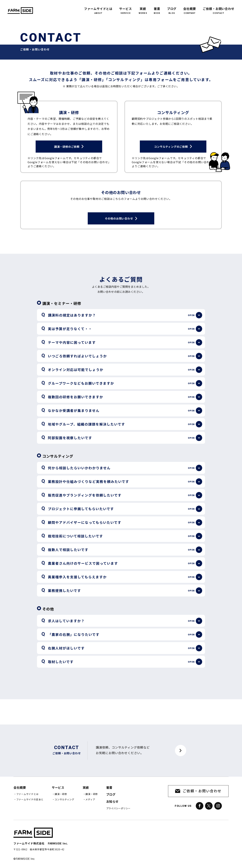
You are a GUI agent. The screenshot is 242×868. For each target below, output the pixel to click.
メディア (90, 800)
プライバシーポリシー (118, 808)
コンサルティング (64, 800)
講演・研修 (61, 794)
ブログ (172, 9)
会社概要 (190, 9)
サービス (126, 9)
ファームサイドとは (98, 9)
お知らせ (112, 802)
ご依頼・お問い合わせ (219, 9)
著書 (157, 9)
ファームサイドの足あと (30, 800)
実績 (143, 9)
